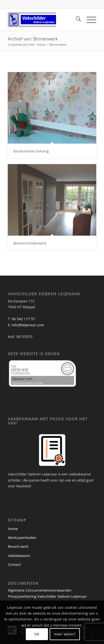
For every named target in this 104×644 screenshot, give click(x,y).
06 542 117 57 (23, 319)
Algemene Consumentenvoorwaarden (40, 590)
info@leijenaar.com (28, 325)
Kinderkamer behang (31, 151)
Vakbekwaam (19, 556)
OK (37, 634)
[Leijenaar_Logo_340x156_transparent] (43, 20)
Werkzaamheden (22, 538)
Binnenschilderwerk (30, 243)
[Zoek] (76, 20)
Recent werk (18, 546)
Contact (14, 564)
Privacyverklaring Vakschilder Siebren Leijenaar (47, 596)
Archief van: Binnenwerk (33, 39)
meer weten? (65, 634)
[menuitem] (76, 20)
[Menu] (89, 20)
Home (13, 529)
